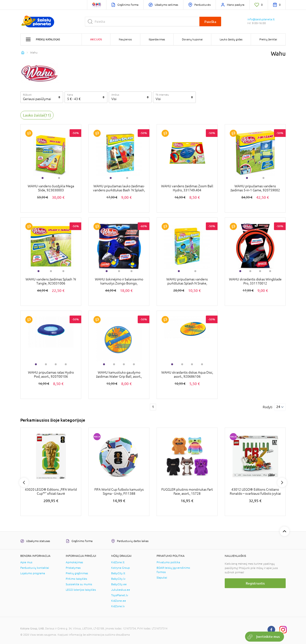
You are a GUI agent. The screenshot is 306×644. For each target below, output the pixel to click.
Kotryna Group (120, 568)
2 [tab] (59, 178)
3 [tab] (63, 271)
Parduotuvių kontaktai (35, 568)
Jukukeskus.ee (121, 590)
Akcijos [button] (96, 39)
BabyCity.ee (119, 584)
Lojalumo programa (33, 573)
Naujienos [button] (125, 39)
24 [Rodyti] (278, 407)
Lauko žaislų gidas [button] (231, 39)
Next (282, 483)
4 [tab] (270, 271)
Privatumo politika (168, 562)
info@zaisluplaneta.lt (261, 19)
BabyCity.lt (118, 573)
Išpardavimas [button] (157, 39)
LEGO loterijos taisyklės (81, 590)
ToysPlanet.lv (120, 595)
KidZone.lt (118, 562)
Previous (24, 483)
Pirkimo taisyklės (76, 579)
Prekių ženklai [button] (268, 39)
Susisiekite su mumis (79, 584)
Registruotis (255, 583)
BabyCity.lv (118, 579)
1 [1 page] (153, 407)
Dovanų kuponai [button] (192, 39)
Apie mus (26, 562)
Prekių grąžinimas (77, 573)
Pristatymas (73, 568)
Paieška (210, 22)
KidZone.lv (118, 606)
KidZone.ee (119, 601)
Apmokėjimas (74, 562)
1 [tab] (43, 178)
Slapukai (162, 578)
